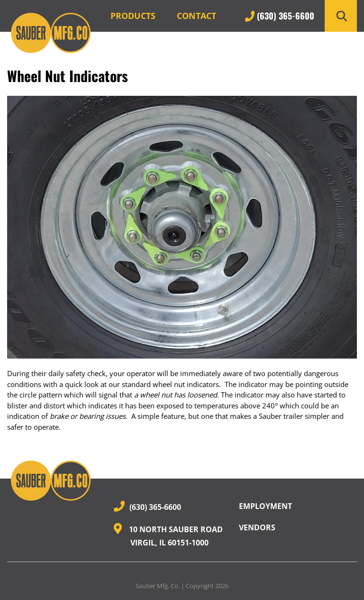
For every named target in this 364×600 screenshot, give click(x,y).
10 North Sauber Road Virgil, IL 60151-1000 (168, 535)
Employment (265, 506)
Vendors (257, 527)
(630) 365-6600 (280, 16)
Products (133, 16)
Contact (196, 16)
